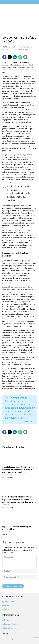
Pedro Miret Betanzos (26, 47)
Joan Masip (6, 534)
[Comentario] (19, 561)
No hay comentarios (24, 49)
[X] (9, 639)
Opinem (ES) (9, 49)
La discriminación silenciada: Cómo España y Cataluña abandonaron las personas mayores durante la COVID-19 (19, 499)
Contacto (6, 610)
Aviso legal (6, 620)
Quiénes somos (8, 602)
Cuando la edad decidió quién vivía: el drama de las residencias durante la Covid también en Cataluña (18, 470)
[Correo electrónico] (19, 577)
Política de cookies (9, 628)
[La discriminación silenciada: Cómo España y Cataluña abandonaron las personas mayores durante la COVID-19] (19, 487)
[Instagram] (13, 639)
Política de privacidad (10, 624)
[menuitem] (35, 1)
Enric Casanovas (7, 477)
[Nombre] (19, 571)
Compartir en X (28, 422)
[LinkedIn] (18, 639)
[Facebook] (5, 639)
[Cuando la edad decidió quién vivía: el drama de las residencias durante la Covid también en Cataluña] (19, 458)
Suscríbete (6, 606)
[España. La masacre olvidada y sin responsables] (19, 517)
